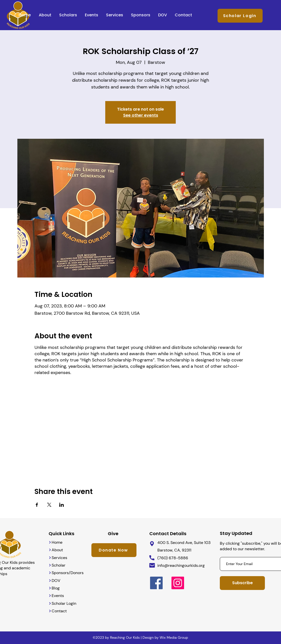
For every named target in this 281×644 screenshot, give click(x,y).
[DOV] (67, 581)
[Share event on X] (49, 505)
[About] (59, 550)
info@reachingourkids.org (181, 565)
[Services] (59, 558)
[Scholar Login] (240, 16)
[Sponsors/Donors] (67, 573)
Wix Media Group (174, 637)
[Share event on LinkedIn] (62, 505)
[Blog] (59, 588)
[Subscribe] (242, 583)
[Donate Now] (114, 550)
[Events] (59, 596)
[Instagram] (178, 583)
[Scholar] (59, 565)
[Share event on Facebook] (37, 505)
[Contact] (63, 611)
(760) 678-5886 (173, 558)
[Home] (59, 542)
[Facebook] (156, 583)
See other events (141, 115)
